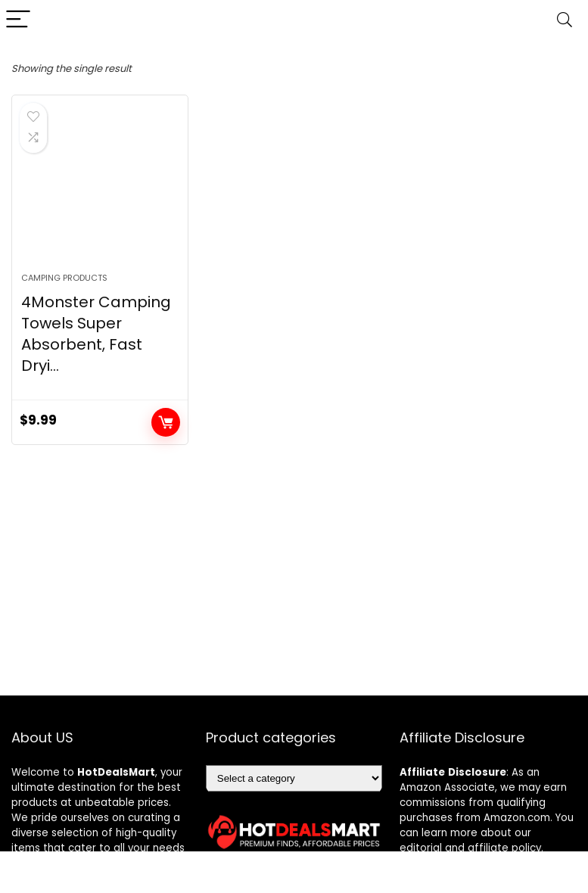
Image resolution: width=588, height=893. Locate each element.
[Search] (565, 20)
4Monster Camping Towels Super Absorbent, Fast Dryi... (96, 334)
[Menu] (18, 20)
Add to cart (166, 422)
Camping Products (64, 278)
